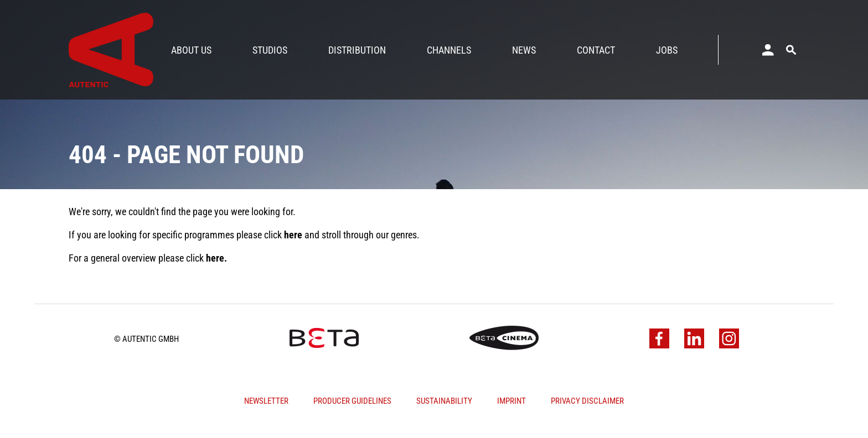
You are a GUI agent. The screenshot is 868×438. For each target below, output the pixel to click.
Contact (596, 50)
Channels (449, 50)
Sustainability (444, 411)
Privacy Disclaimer (587, 411)
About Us (191, 50)
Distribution (357, 50)
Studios (270, 50)
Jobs (667, 50)
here (293, 245)
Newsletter (266, 411)
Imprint (512, 411)
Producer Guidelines (352, 411)
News (524, 50)
